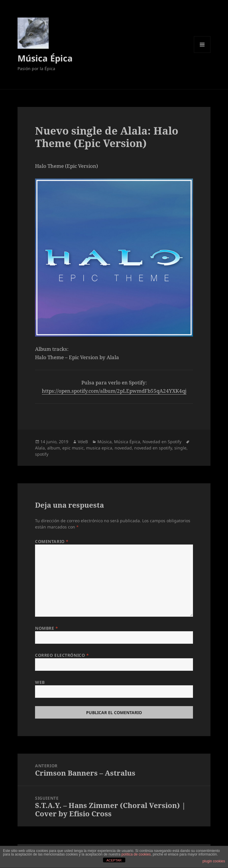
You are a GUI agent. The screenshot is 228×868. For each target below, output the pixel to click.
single (180, 448)
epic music (73, 448)
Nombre (46, 628)
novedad (123, 448)
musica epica (99, 448)
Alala (40, 448)
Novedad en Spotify (162, 442)
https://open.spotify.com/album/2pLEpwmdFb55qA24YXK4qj (114, 391)
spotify (42, 454)
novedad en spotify (153, 448)
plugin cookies (214, 861)
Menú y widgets (202, 53)
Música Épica (45, 58)
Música (104, 442)
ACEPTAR (114, 860)
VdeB (83, 442)
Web (40, 682)
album (54, 448)
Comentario (52, 541)
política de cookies (136, 854)
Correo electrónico (62, 655)
